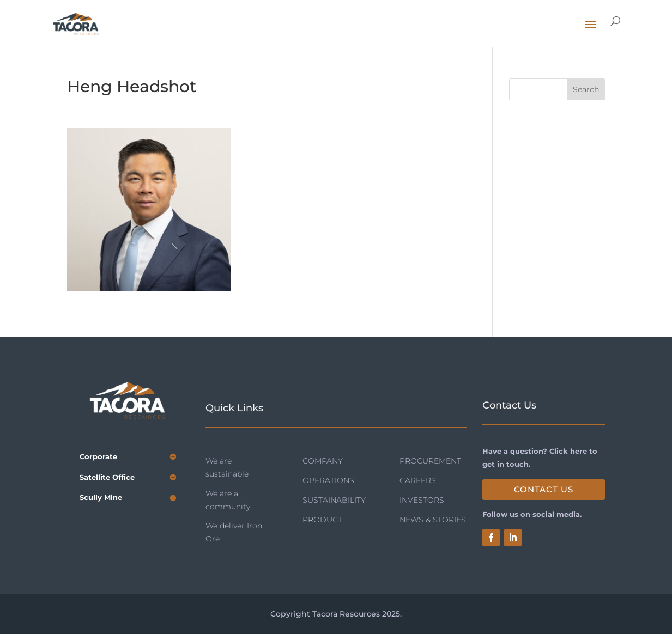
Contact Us (544, 489)
